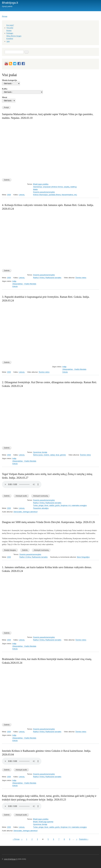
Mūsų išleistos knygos (14, 36)
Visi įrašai (10, 28)
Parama (9, 31)
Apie (8, 41)
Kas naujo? (10, 25)
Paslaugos (10, 33)
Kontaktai (10, 39)
